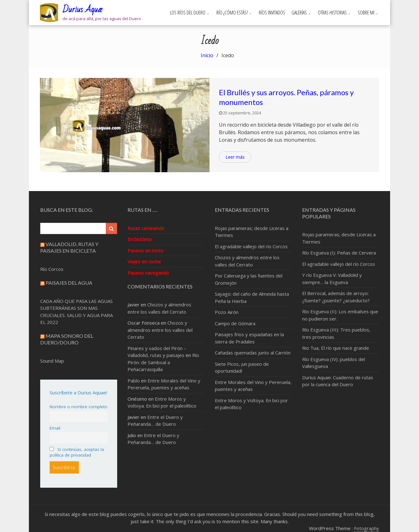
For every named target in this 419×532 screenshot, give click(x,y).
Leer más (235, 157)
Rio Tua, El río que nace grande (336, 348)
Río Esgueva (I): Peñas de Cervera (339, 253)
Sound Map (52, 361)
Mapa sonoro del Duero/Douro (67, 339)
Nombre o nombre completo (79, 407)
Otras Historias (332, 13)
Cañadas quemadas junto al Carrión (253, 353)
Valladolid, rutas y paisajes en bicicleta (69, 247)
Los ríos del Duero (188, 13)
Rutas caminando (146, 228)
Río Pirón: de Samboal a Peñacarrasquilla (163, 362)
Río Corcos (52, 269)
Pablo (134, 381)
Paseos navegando (148, 273)
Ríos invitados (272, 13)
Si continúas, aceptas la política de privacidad (77, 452)
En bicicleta (139, 239)
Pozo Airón (227, 312)
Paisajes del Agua (69, 283)
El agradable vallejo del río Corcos (251, 246)
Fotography (367, 528)
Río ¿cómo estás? (232, 13)
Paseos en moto (145, 250)
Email (55, 428)
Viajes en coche (144, 261)
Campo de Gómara (235, 323)
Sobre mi (366, 13)
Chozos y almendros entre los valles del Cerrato (160, 330)
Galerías (299, 13)
